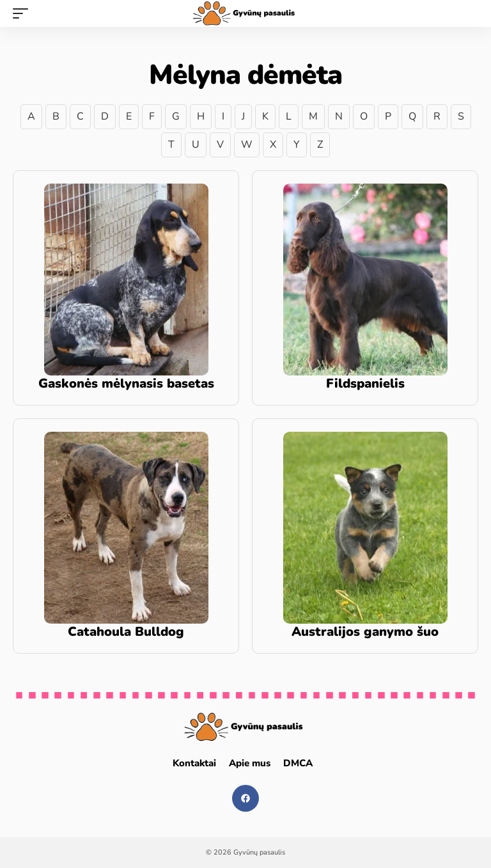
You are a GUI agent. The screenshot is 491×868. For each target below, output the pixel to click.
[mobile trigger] (24, 13)
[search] (469, 13)
